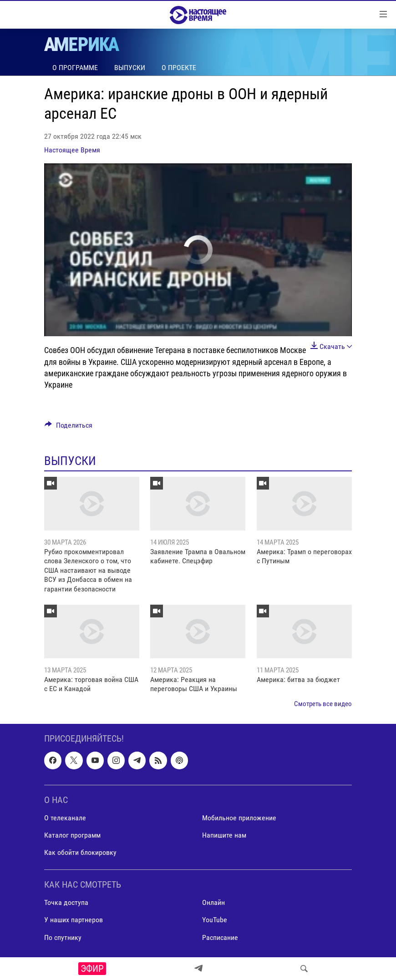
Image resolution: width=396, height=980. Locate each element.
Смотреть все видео (323, 704)
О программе (75, 68)
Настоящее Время (72, 150)
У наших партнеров (74, 920)
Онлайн (213, 903)
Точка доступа (66, 903)
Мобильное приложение (239, 818)
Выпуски (130, 68)
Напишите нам (224, 835)
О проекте (179, 68)
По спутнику (63, 937)
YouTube (215, 920)
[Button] (69, 427)
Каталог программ (72, 835)
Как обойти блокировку (80, 852)
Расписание (220, 937)
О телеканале (65, 818)
